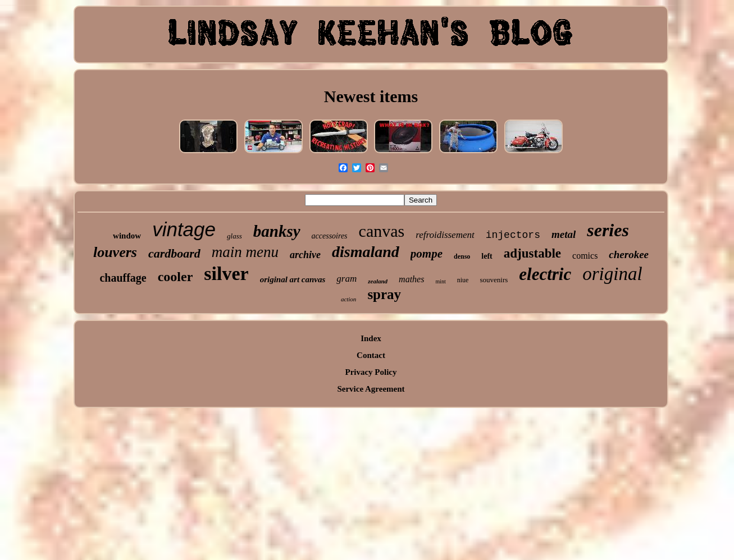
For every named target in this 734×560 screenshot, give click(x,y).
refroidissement (445, 235)
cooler (175, 277)
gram (347, 279)
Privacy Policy (371, 372)
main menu (245, 252)
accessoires (330, 236)
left (487, 256)
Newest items (371, 96)
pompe (427, 254)
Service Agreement (371, 389)
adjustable (532, 253)
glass (234, 236)
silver (226, 274)
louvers (115, 252)
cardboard (174, 253)
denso (462, 256)
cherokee (629, 254)
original (612, 274)
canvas (382, 231)
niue (463, 280)
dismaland (366, 252)
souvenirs (494, 280)
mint (440, 281)
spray (384, 294)
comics (585, 256)
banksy (277, 231)
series (608, 230)
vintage (184, 229)
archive (305, 255)
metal (564, 234)
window (127, 236)
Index (371, 338)
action (349, 299)
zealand (378, 281)
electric (545, 274)
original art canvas (293, 279)
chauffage (123, 278)
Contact (371, 355)
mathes (411, 279)
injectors (513, 235)
